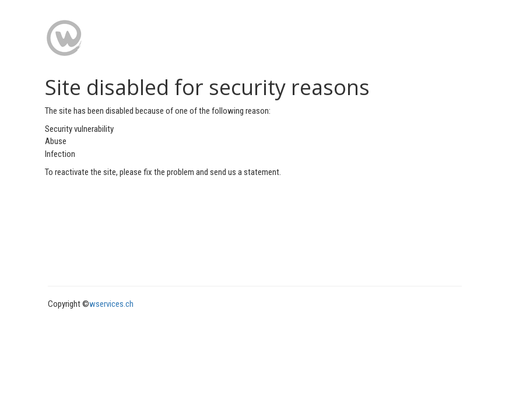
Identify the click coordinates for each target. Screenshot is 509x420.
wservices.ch (111, 304)
